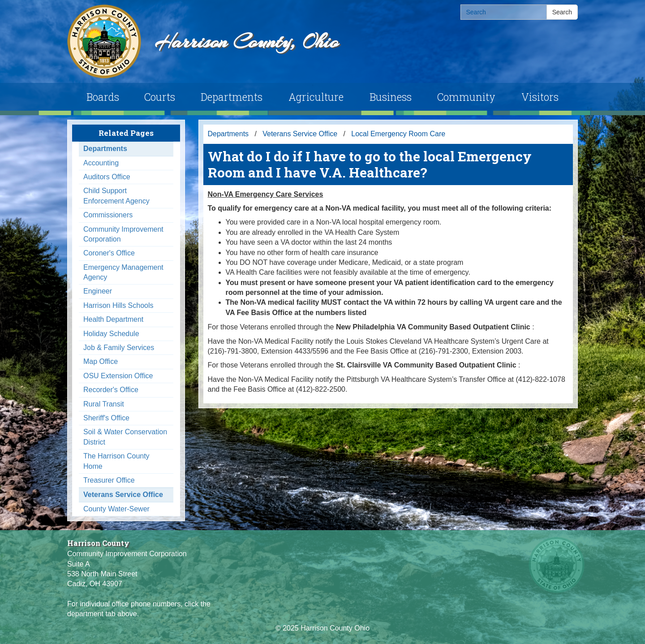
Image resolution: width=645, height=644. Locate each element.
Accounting (101, 163)
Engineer (98, 291)
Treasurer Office (109, 480)
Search (562, 12)
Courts (160, 97)
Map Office (101, 361)
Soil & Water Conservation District (125, 437)
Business (391, 97)
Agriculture (316, 97)
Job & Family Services (119, 348)
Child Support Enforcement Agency (116, 196)
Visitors (540, 97)
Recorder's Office (111, 390)
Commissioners (108, 215)
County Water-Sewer (116, 509)
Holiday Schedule (111, 334)
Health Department (113, 319)
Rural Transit (104, 404)
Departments (232, 97)
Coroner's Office (109, 253)
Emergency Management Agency (123, 272)
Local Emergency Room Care (398, 134)
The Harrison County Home (116, 461)
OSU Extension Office (118, 376)
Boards (103, 97)
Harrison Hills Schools (118, 305)
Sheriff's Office (106, 418)
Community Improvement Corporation (123, 234)
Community (466, 97)
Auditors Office (107, 177)
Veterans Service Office (123, 495)
